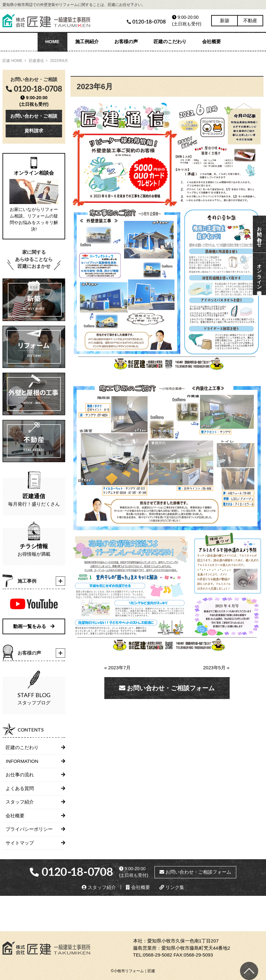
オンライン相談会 (260, 274)
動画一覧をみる (34, 626)
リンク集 (172, 887)
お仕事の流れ (20, 775)
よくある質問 (20, 788)
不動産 (250, 20)
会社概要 (211, 41)
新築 (225, 20)
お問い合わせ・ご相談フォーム (167, 688)
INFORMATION (22, 761)
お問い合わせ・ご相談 (34, 116)
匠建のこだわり (170, 41)
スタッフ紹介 (20, 802)
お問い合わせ (260, 234)
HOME (52, 41)
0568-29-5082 (157, 955)
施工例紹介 (87, 41)
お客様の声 (126, 41)
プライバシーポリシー (29, 829)
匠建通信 (36, 61)
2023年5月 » (216, 668)
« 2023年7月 (120, 668)
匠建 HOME (12, 61)
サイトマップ (20, 843)
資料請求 (34, 131)
